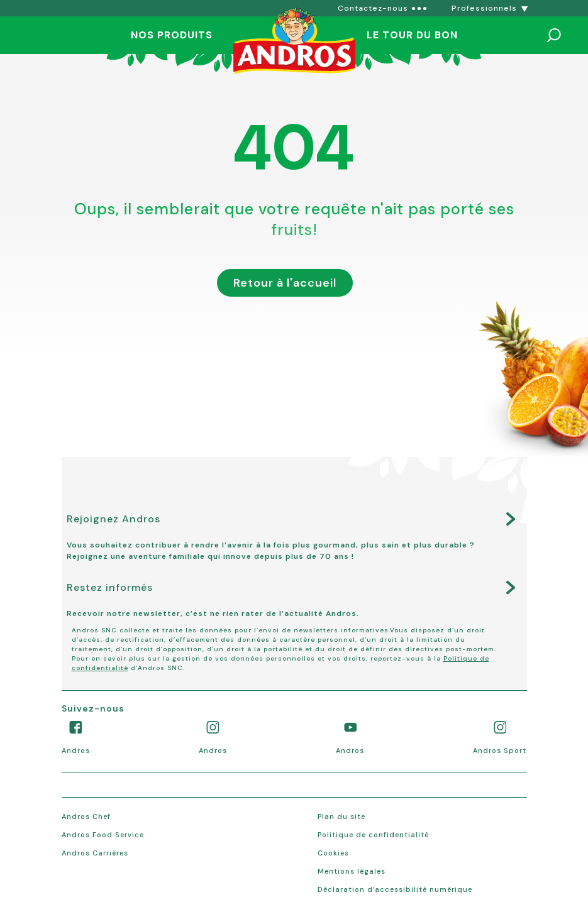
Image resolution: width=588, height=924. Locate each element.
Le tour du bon (412, 35)
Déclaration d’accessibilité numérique (395, 889)
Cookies (333, 853)
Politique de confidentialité (373, 835)
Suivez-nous (93, 708)
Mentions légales (352, 871)
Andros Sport (500, 751)
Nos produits (172, 35)
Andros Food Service (103, 835)
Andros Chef (86, 817)
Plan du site (341, 817)
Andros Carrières (95, 853)
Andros (76, 751)
